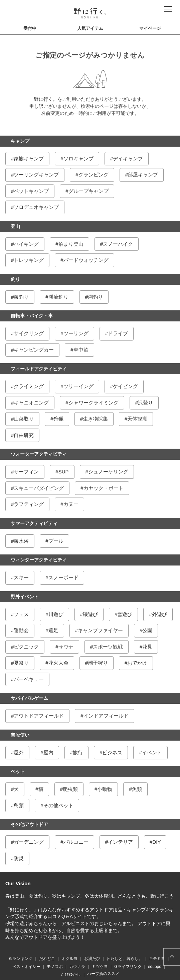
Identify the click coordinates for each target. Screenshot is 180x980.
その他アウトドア (29, 824)
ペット (18, 771)
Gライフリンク (128, 967)
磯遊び (90, 614)
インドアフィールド (106, 716)
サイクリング (29, 333)
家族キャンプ (29, 159)
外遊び (159, 614)
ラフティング (29, 504)
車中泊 (81, 350)
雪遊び (125, 614)
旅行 (78, 752)
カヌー (71, 504)
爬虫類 (70, 789)
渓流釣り (58, 297)
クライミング (29, 386)
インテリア (120, 842)
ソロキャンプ (78, 159)
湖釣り (95, 297)
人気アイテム (90, 28)
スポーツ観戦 (108, 647)
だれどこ (47, 959)
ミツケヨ (100, 967)
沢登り (145, 403)
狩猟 (58, 419)
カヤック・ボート (104, 488)
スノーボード (63, 577)
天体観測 (137, 419)
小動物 (105, 789)
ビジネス (112, 752)
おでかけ (137, 663)
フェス (21, 614)
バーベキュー (29, 679)
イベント (152, 752)
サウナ (66, 647)
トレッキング (29, 260)
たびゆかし (71, 974)
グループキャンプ (88, 191)
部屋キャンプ (143, 175)
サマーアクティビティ (34, 523)
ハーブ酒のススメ (103, 974)
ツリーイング (78, 386)
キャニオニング (31, 403)
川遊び (56, 614)
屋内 (48, 752)
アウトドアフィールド (39, 716)
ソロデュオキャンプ (36, 207)
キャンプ (20, 141)
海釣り (21, 297)
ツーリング (76, 333)
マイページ (150, 28)
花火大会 (58, 663)
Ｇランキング (20, 959)
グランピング (94, 175)
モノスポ (55, 967)
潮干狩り (98, 663)
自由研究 (24, 435)
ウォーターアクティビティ (39, 454)
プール (56, 541)
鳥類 (19, 805)
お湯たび (92, 959)
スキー (21, 577)
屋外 (19, 752)
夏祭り (21, 663)
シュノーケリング (108, 472)
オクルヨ (69, 959)
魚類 (137, 789)
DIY (156, 842)
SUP (64, 472)
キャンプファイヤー (100, 630)
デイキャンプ (128, 159)
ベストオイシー (26, 967)
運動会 (21, 630)
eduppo (155, 967)
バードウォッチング (86, 260)
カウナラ (77, 967)
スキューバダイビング (39, 488)
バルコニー (76, 842)
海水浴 (21, 541)
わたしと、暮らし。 (125, 959)
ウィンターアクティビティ (39, 560)
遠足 (53, 630)
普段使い (20, 735)
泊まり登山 (71, 244)
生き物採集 (95, 419)
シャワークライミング (94, 403)
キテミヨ (157, 959)
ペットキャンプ (31, 191)
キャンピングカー (34, 350)
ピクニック (26, 647)
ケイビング (125, 386)
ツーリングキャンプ (36, 175)
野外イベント (25, 597)
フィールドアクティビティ (39, 369)
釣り (15, 279)
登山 (15, 226)
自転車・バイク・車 (32, 316)
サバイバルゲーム (29, 698)
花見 (147, 647)
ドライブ (118, 333)
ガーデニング (29, 842)
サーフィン (26, 472)
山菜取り (24, 419)
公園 (147, 630)
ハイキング (26, 244)
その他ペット (58, 805)
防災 (19, 858)
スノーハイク (118, 244)
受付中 (30, 28)
